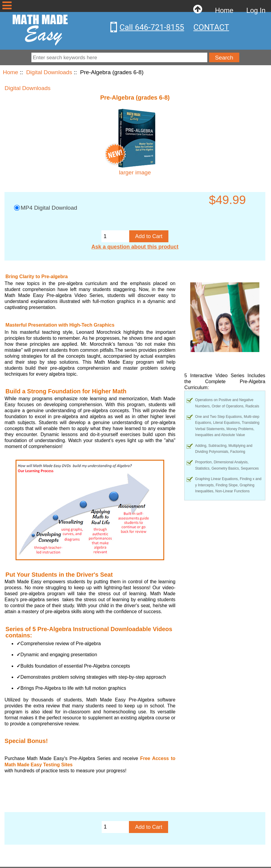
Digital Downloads (49, 72)
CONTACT (211, 27)
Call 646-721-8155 (152, 27)
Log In (256, 10)
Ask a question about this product (135, 247)
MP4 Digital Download (49, 208)
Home (224, 10)
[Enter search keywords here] (119, 57)
